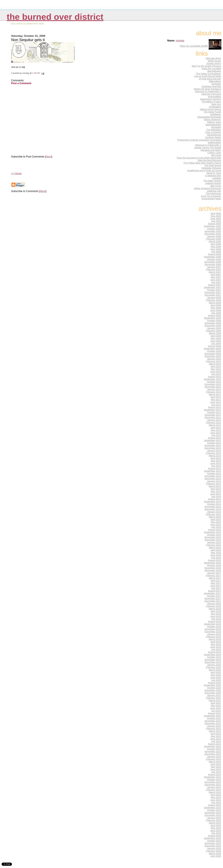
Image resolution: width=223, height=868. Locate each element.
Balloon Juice (214, 122)
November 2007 (213, 292)
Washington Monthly (211, 99)
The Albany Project (211, 102)
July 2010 (216, 374)
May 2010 (216, 369)
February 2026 (213, 851)
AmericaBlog (214, 97)
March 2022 (215, 731)
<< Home (16, 173)
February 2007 (213, 270)
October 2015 (214, 535)
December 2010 (213, 387)
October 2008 (214, 321)
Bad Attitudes (214, 71)
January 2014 (214, 481)
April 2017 (216, 581)
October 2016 (214, 565)
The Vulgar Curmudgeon (208, 74)
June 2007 (216, 280)
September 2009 (212, 349)
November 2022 (213, 751)
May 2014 (216, 491)
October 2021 (214, 718)
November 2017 (213, 598)
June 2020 (216, 678)
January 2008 (214, 298)
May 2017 (216, 583)
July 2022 (216, 741)
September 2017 (212, 593)
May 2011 (216, 400)
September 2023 (212, 777)
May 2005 (216, 216)
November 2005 (213, 231)
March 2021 (215, 700)
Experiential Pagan (211, 199)
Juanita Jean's (214, 63)
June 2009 (216, 341)
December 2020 (213, 693)
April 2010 (216, 366)
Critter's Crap (214, 153)
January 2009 (214, 328)
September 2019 (212, 655)
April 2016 (216, 550)
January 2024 (214, 787)
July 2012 (216, 435)
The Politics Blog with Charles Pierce (202, 163)
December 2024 (213, 815)
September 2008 (212, 318)
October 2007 (214, 290)
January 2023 (214, 757)
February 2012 (213, 423)
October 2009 (214, 351)
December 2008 (213, 326)
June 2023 (216, 769)
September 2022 (212, 746)
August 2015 (214, 530)
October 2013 (214, 474)
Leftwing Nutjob (213, 183)
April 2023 (216, 764)
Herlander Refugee (211, 168)
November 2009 (213, 354)
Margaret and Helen (211, 150)
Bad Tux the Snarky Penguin (206, 66)
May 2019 (216, 644)
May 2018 (216, 614)
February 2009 (213, 331)
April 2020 (216, 672)
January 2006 (214, 236)
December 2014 (213, 509)
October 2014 (214, 504)
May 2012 (216, 430)
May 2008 (216, 308)
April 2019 (216, 642)
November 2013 (213, 476)
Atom (48, 157)
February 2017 (213, 576)
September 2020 (212, 685)
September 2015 (212, 532)
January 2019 (214, 634)
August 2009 (214, 346)
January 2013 (214, 451)
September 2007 (212, 287)
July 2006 (216, 252)
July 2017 (216, 588)
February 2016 (213, 545)
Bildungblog (215, 81)
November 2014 (213, 507)
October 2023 (214, 780)
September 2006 (212, 257)
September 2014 (212, 502)
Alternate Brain (213, 58)
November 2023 (213, 782)
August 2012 (214, 438)
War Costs (216, 186)
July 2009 (216, 343)
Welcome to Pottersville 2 (208, 91)
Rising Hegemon (212, 120)
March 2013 (215, 456)
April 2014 (216, 489)
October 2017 (214, 596)
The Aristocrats (213, 193)
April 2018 (216, 611)
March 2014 (215, 486)
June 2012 (216, 433)
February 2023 (213, 759)
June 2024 (216, 800)
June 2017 (216, 586)
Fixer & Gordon (213, 132)
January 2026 (214, 848)
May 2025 (216, 828)
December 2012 (213, 448)
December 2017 (213, 601)
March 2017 (215, 578)
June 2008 (216, 310)
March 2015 (215, 517)
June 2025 (216, 831)
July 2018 (216, 619)
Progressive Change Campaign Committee (199, 140)
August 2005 (214, 224)
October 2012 (214, 443)
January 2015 (214, 512)
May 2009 (216, 338)
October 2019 (214, 657)
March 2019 (215, 639)
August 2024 (214, 805)
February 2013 (213, 453)
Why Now (216, 155)
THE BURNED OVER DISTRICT (55, 17)
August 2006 (214, 254)
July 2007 (216, 282)
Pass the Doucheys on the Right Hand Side (199, 158)
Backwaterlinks (213, 125)
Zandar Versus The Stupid (208, 148)
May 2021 (216, 706)
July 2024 (216, 802)
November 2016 (213, 568)
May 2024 (216, 797)
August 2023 (214, 774)
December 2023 (213, 785)
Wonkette (216, 127)
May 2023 (216, 767)
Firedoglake (215, 107)
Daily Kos (216, 104)
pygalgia (217, 178)
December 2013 (213, 479)
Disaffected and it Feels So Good (204, 171)
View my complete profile (194, 46)
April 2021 (216, 703)
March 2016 (215, 547)
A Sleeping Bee (213, 176)
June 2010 (216, 372)
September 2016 (212, 563)
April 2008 (216, 305)
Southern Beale (213, 137)
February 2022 (213, 729)
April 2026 (216, 856)
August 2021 (214, 713)
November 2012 (213, 445)
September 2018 (212, 624)
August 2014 (214, 499)
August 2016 (214, 560)
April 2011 (216, 397)
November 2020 (213, 690)
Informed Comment (211, 94)
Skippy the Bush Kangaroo (207, 89)
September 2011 (212, 410)
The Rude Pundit (212, 112)
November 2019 (213, 660)
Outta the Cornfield (211, 69)
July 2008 (216, 313)
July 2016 (216, 558)
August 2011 (214, 407)
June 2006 (216, 249)
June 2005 (216, 219)
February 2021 (213, 698)
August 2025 (214, 836)
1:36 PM (36, 73)
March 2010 (215, 364)
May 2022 (216, 736)
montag (180, 41)
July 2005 (216, 221)
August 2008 (214, 315)
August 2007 (214, 285)
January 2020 (214, 665)
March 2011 (215, 394)
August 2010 (214, 377)
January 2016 (214, 542)
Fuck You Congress (211, 196)
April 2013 (216, 458)
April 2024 (216, 795)
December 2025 (213, 846)
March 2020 (215, 670)
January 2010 (214, 359)
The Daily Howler (212, 181)
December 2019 (213, 662)
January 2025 (214, 818)
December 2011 (213, 417)
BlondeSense (214, 135)
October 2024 (214, 810)
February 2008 (213, 300)
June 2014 (216, 494)
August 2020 (214, 683)
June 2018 (216, 616)
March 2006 (215, 241)
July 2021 (216, 711)
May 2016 (216, 553)
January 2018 (214, 604)
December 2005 (213, 234)
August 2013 (214, 468)
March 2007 (215, 272)
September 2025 (212, 838)
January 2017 (214, 573)
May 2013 (216, 461)
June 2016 (216, 555)
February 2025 (213, 820)
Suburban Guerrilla (211, 86)
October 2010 (214, 382)
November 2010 (213, 384)
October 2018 (214, 627)
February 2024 (213, 790)
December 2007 (213, 295)
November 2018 (213, 629)
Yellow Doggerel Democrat (207, 188)
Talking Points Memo (210, 109)
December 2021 (213, 723)
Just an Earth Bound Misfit (207, 76)
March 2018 (215, 609)
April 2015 (216, 519)
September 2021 (212, 716)
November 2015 (213, 537)
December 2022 (213, 754)
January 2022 (214, 726)
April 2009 (216, 336)
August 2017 (214, 591)
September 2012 (212, 440)
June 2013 (216, 463)
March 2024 (215, 792)
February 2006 (213, 239)
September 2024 (212, 808)
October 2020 (214, 688)
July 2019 (216, 649)
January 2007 (214, 267)
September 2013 (212, 471)
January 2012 (214, 420)
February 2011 (213, 392)
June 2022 (216, 739)
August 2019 (214, 652)
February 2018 (213, 606)
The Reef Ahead (213, 165)
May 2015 (216, 522)
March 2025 (215, 823)
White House (214, 61)
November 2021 (213, 721)
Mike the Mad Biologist (209, 160)
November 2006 (213, 262)
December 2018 (213, 632)
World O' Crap (214, 173)
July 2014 (216, 496)
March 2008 (215, 303)
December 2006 (213, 264)
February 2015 (213, 514)
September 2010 (212, 379)
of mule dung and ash (210, 79)
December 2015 (213, 540)
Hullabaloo (216, 114)
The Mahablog (214, 130)
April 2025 (216, 825)
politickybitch (214, 142)
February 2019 (213, 637)
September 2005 (212, 226)
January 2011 (214, 389)
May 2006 (216, 247)
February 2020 (213, 667)
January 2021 (214, 695)
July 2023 (216, 772)
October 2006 (214, 259)
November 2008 (213, 323)
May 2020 (216, 675)
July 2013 (216, 466)
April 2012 (216, 428)
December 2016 (213, 570)
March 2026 (215, 853)
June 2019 (216, 647)
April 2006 (216, 244)
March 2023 (215, 762)
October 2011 (214, 412)
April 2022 (216, 734)
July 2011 (216, 405)
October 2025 (214, 841)
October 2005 (214, 229)
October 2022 (214, 749)
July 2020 (216, 680)
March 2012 (215, 425)
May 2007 (216, 277)
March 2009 (215, 333)
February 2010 (213, 361)
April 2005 (216, 213)
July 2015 (216, 527)
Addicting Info (214, 191)
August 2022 (214, 744)
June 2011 (216, 402)
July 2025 (216, 833)
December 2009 (213, 356)
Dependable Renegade (209, 117)
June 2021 (216, 708)
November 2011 (213, 415)
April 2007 (216, 275)
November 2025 (213, 843)
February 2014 (213, 484)
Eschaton (216, 84)
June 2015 (216, 525)
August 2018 (214, 621)
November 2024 (213, 813)
